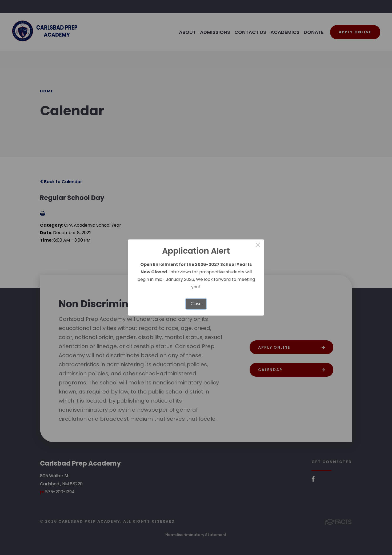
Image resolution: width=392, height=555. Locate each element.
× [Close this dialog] (258, 246)
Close (196, 304)
